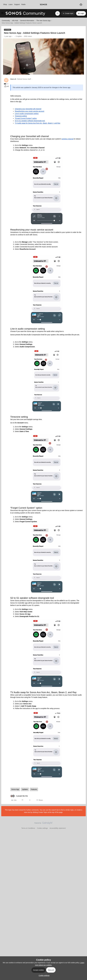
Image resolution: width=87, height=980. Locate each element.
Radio (24, 4)
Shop (5, 4)
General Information (27, 21)
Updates (25, 789)
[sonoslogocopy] (43, 5)
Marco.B (13, 79)
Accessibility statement (58, 828)
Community (6, 21)
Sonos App (15, 789)
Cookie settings (42, 828)
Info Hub (15, 21)
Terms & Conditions (28, 828)
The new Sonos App (43, 21)
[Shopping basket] (81, 4)
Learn (11, 4)
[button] (2, 14)
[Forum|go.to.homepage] (25, 13)
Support (17, 4)
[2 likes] (19, 796)
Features (34, 789)
